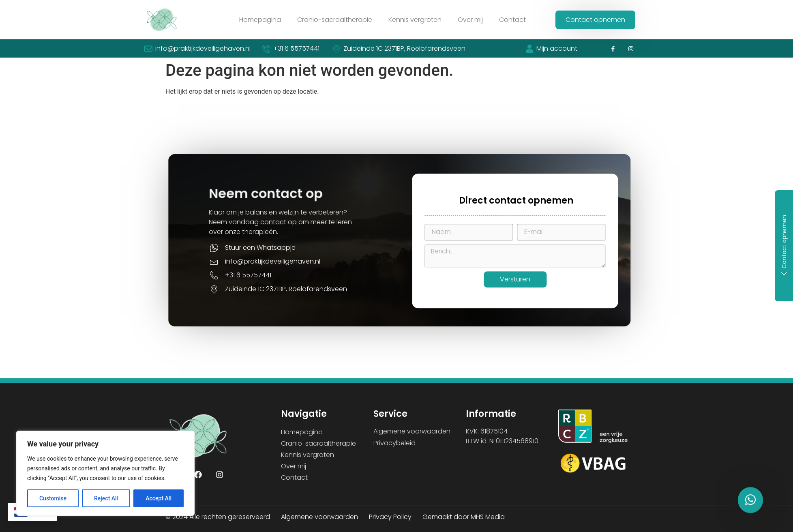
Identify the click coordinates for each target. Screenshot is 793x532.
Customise (53, 498)
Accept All (159, 498)
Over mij (470, 20)
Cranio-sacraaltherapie (335, 20)
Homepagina (260, 20)
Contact (512, 20)
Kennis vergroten (415, 20)
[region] (105, 473)
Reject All (106, 498)
